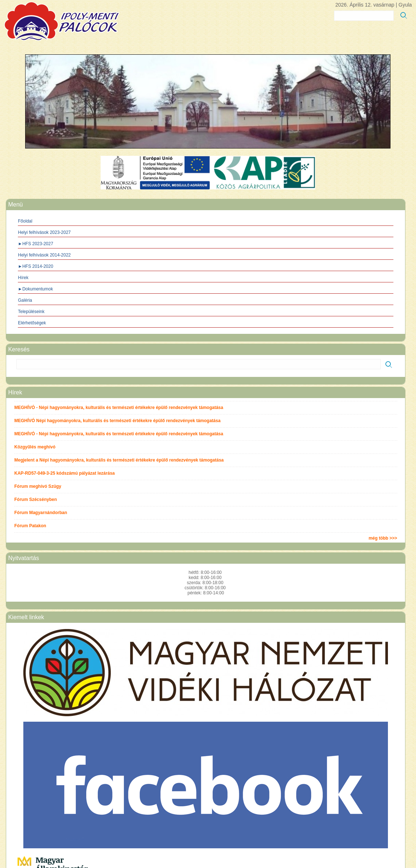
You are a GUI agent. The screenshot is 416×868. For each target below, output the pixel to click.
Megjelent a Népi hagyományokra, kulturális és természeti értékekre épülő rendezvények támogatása (119, 460)
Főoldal (25, 221)
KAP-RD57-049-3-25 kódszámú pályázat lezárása (64, 473)
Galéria (25, 300)
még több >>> (383, 538)
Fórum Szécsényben (36, 499)
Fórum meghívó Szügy (38, 486)
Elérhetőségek (32, 323)
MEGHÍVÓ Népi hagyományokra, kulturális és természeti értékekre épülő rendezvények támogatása (117, 421)
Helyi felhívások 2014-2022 (44, 255)
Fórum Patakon (30, 526)
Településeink (31, 312)
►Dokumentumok (35, 289)
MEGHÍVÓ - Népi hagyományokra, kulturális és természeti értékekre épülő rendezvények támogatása (119, 408)
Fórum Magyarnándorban (41, 513)
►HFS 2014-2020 (36, 266)
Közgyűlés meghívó (35, 447)
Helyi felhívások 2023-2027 (44, 232)
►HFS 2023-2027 (36, 244)
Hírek (23, 278)
